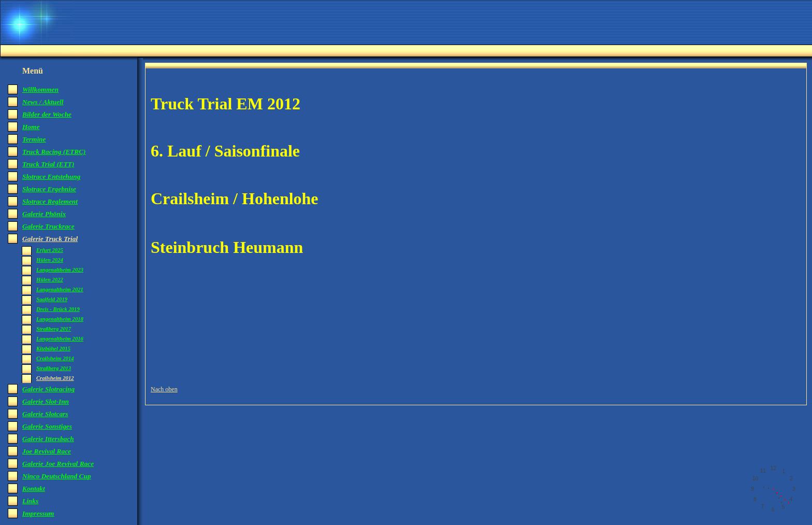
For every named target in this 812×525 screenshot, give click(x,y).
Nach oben (164, 389)
